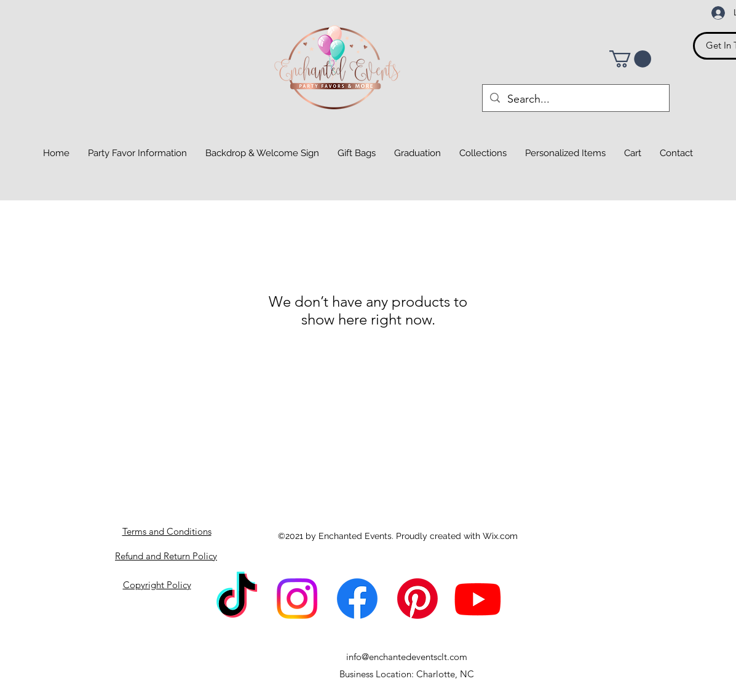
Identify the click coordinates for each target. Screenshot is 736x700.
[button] (630, 59)
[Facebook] (357, 599)
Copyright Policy (157, 585)
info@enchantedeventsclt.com (407, 657)
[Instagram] (297, 599)
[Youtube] (478, 599)
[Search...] (575, 100)
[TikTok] (237, 599)
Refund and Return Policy (166, 556)
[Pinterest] (417, 599)
